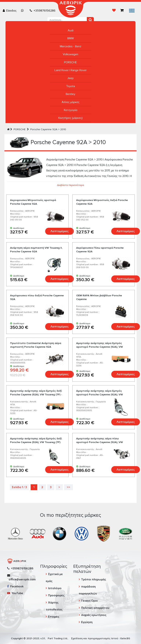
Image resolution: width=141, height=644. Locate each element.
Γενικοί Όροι (89, 601)
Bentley (70, 94)
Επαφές (54, 617)
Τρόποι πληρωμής (94, 579)
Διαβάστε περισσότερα (70, 185)
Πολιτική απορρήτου (95, 608)
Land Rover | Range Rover (71, 70)
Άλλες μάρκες (71, 102)
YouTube (15, 593)
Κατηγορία (71, 110)
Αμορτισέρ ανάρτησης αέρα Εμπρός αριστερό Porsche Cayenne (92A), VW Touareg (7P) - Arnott (100, 347)
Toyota (70, 86)
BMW (71, 38)
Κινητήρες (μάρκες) (70, 118)
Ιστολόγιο (55, 588)
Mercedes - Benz (71, 46)
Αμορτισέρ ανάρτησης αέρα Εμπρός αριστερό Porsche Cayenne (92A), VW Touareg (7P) (100, 395)
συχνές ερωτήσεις (94, 615)
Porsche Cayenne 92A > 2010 (48, 129)
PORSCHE (70, 62)
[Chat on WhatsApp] (23, 11)
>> (68, 487)
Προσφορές (56, 595)
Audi (71, 30)
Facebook (15, 586)
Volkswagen (70, 54)
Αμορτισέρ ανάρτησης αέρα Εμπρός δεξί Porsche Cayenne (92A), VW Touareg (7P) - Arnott (36, 395)
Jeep (70, 78)
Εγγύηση (87, 622)
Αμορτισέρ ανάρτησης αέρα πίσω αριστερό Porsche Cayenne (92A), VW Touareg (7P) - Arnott (100, 442)
